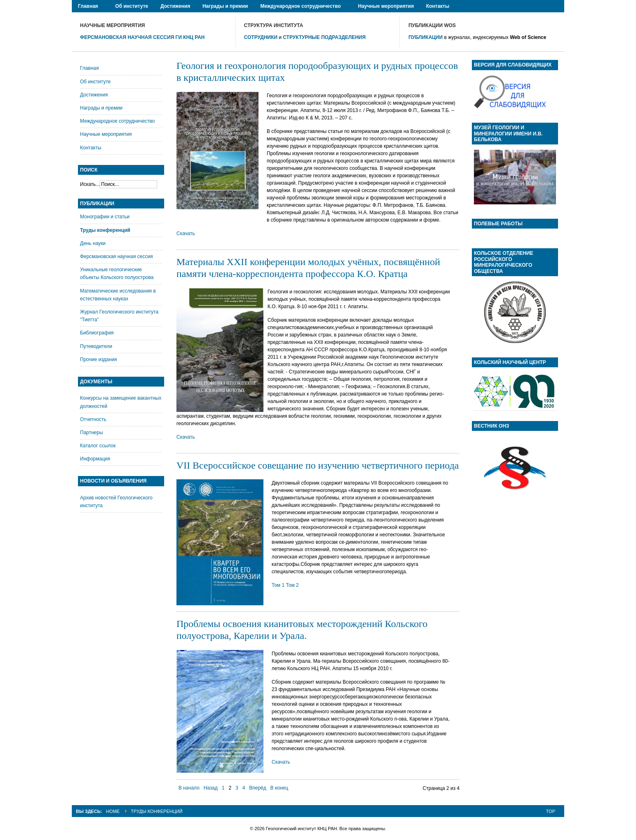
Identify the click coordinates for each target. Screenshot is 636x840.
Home (113, 811)
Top (551, 811)
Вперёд (258, 788)
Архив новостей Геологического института (116, 502)
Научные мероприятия (106, 134)
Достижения (94, 95)
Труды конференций (105, 230)
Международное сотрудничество (117, 121)
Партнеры (92, 433)
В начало (189, 788)
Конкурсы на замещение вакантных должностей (121, 402)
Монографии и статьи (105, 217)
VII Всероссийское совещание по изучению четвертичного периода (318, 465)
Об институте (95, 82)
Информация (95, 459)
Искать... (90, 184)
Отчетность (93, 419)
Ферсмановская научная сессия (116, 256)
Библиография (97, 333)
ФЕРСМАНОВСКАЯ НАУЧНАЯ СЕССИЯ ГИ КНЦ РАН (142, 37)
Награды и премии (101, 108)
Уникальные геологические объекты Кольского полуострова (117, 274)
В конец (279, 788)
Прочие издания (98, 359)
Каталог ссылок (98, 446)
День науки (93, 243)
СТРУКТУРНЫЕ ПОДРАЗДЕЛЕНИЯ (325, 37)
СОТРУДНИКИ (261, 37)
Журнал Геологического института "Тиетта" (119, 316)
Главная (89, 68)
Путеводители (96, 346)
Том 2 (292, 585)
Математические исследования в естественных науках (118, 295)
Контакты (91, 148)
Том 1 (278, 585)
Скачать (186, 233)
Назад (210, 788)
